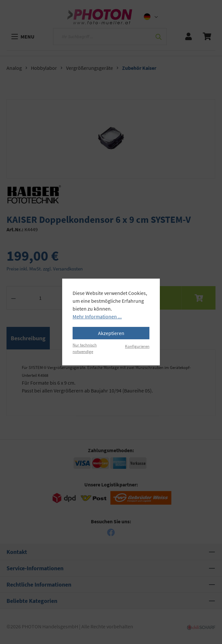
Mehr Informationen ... (97, 316)
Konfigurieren (137, 346)
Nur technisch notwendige (85, 348)
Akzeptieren (111, 333)
